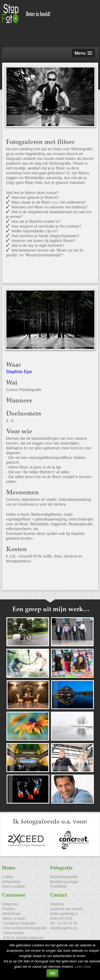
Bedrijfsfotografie (64, 877)
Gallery (8, 877)
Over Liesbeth (14, 886)
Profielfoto (59, 886)
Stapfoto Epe (19, 372)
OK (53, 973)
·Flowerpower (13, 933)
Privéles (9, 909)
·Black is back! (14, 918)
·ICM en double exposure (23, 938)
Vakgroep (10, 904)
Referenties (12, 882)
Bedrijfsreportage (64, 882)
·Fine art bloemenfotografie (24, 928)
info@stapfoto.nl (64, 928)
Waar (13, 365)
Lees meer (83, 967)
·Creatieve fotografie (19, 923)
